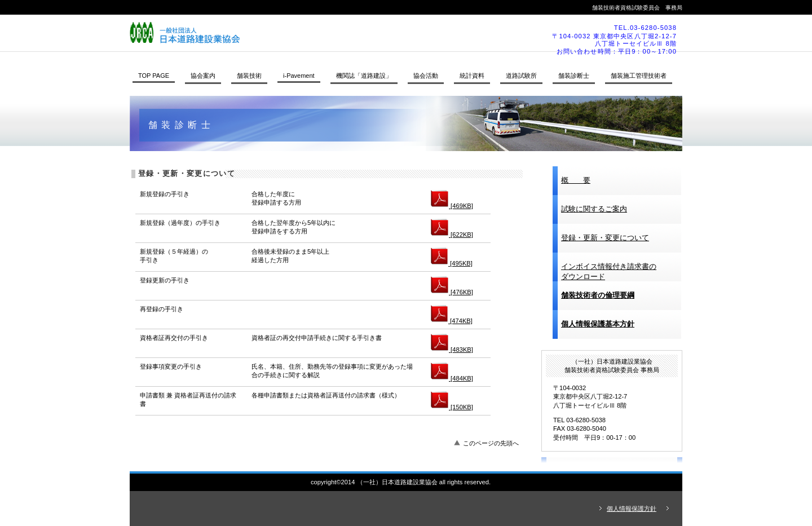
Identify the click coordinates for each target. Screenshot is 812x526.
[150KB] (452, 407)
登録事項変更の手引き (171, 366)
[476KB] (452, 292)
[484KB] (452, 378)
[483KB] (452, 350)
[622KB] (452, 235)
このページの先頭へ (491, 443)
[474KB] (452, 321)
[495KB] (452, 263)
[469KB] (452, 206)
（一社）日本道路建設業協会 (285, 33)
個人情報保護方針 (632, 509)
